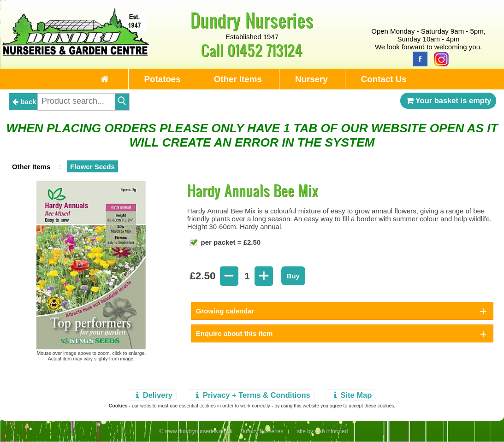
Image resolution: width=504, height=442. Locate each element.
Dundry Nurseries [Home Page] (252, 20)
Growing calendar (225, 311)
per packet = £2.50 (230, 242)
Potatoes (163, 79)
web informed (331, 431)
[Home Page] (76, 53)
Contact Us (384, 79)
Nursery (311, 79)
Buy (293, 276)
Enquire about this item (234, 333)
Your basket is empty (448, 100)
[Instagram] (439, 58)
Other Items (238, 79)
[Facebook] (418, 58)
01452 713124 (265, 50)
